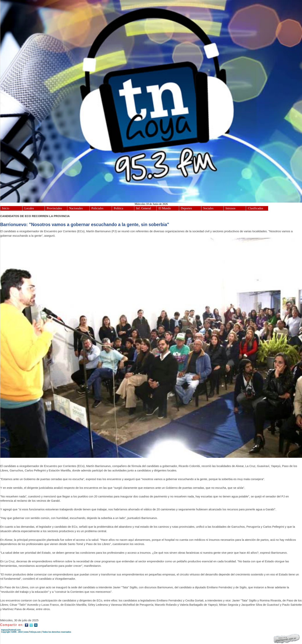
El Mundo (165, 208)
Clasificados (256, 208)
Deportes (186, 208)
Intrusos (230, 208)
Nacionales (76, 208)
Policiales (97, 208)
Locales (29, 208)
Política (119, 208)
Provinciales (54, 208)
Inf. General (144, 208)
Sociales (208, 208)
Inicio (6, 208)
